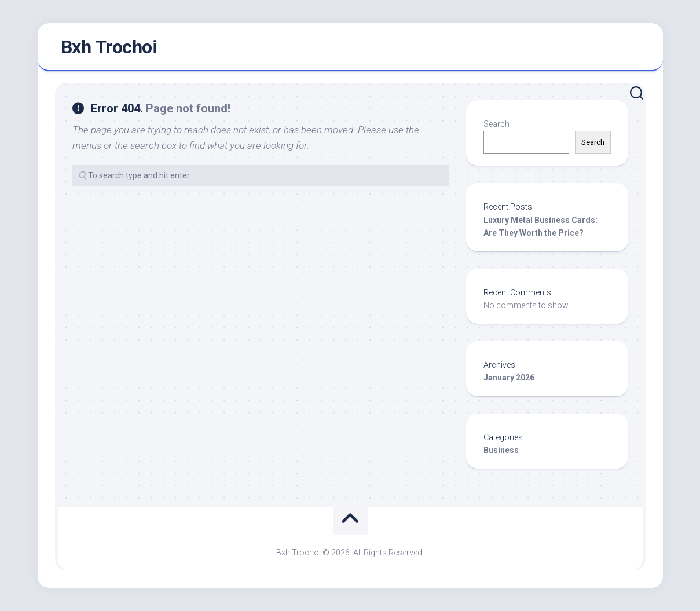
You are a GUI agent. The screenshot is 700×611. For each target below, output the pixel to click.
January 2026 (509, 378)
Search (496, 124)
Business (501, 450)
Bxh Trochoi (109, 47)
